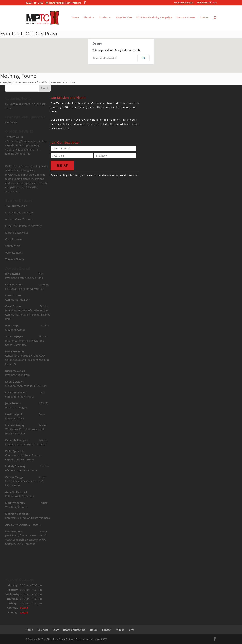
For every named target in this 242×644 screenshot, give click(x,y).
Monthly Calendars (184, 3)
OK (143, 58)
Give (131, 630)
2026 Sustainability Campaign (154, 18)
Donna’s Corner (186, 18)
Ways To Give (124, 18)
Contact (205, 18)
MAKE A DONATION (207, 3)
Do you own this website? (105, 58)
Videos (120, 630)
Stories (103, 18)
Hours (94, 630)
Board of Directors (74, 630)
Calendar (43, 630)
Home (75, 18)
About (87, 18)
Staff (56, 630)
